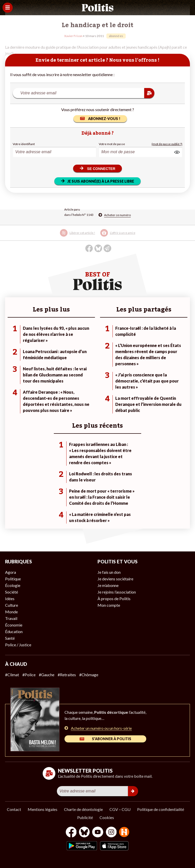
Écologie (13, 585)
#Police (29, 675)
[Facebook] (71, 833)
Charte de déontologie (83, 809)
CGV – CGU (120, 809)
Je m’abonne (108, 585)
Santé (10, 638)
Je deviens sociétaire (115, 579)
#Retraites (67, 675)
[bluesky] (84, 833)
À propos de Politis (114, 598)
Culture (12, 605)
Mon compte (109, 605)
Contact (14, 809)
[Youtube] (98, 833)
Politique (13, 579)
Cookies (107, 817)
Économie (14, 625)
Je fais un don (109, 572)
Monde (11, 612)
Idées (10, 598)
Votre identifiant (24, 144)
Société (12, 592)
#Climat (12, 675)
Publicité (85, 817)
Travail (11, 618)
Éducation (14, 631)
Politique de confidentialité (161, 809)
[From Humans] (124, 833)
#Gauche (47, 675)
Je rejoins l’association (117, 592)
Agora (11, 572)
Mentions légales (43, 809)
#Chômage (89, 675)
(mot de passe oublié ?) (167, 144)
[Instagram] (111, 833)
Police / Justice (18, 645)
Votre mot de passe (112, 144)
